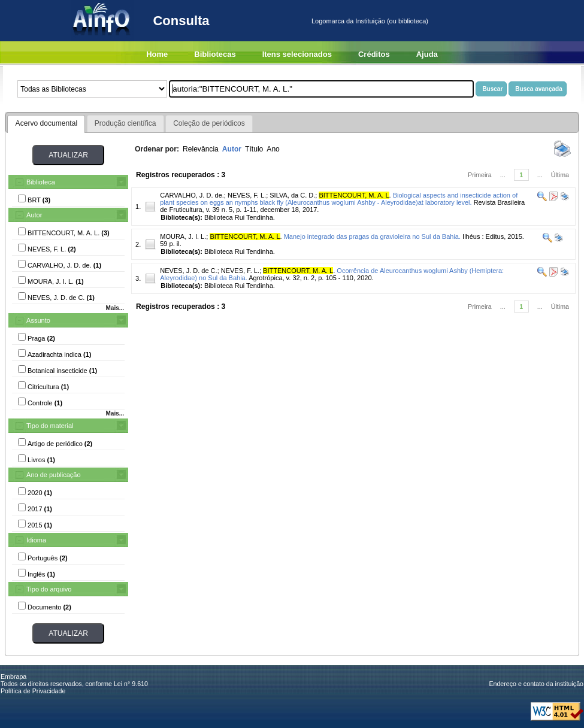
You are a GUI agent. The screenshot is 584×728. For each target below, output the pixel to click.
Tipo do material (50, 426)
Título (254, 149)
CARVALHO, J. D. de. (192, 195)
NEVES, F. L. (247, 195)
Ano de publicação (54, 475)
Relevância (201, 149)
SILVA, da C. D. (292, 195)
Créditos (374, 54)
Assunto (38, 320)
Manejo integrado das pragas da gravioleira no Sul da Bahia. (372, 236)
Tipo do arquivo (49, 589)
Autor (34, 215)
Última (560, 175)
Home (157, 54)
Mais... (115, 308)
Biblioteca (41, 182)
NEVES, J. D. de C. (188, 271)
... (503, 175)
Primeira (480, 175)
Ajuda (427, 54)
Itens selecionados (297, 54)
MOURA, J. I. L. (183, 236)
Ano (273, 149)
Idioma (36, 540)
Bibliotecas (215, 54)
